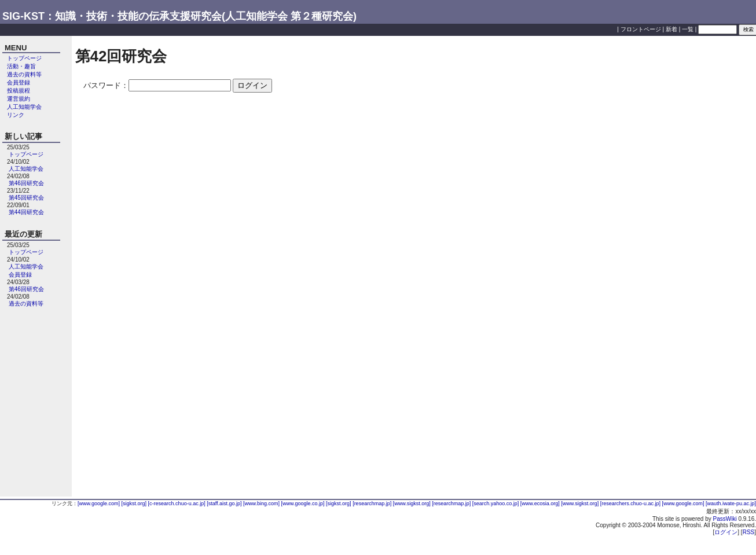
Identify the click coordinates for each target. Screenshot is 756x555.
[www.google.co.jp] (304, 503)
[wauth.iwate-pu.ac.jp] (731, 503)
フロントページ (641, 29)
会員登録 (19, 82)
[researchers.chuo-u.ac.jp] (631, 503)
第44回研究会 (26, 212)
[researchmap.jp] (373, 503)
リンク (16, 115)
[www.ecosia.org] (541, 503)
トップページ (24, 58)
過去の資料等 (24, 74)
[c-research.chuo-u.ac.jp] (178, 503)
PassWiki (725, 519)
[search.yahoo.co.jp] (496, 503)
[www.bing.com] (262, 503)
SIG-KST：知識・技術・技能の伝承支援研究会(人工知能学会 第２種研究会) (179, 16)
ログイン (726, 532)
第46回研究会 (26, 183)
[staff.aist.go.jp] (225, 503)
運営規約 (19, 99)
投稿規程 (19, 91)
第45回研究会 (26, 198)
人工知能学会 (24, 107)
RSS (749, 532)
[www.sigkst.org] (413, 503)
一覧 (688, 29)
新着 (671, 29)
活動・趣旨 (21, 66)
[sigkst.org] (135, 503)
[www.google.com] (100, 503)
